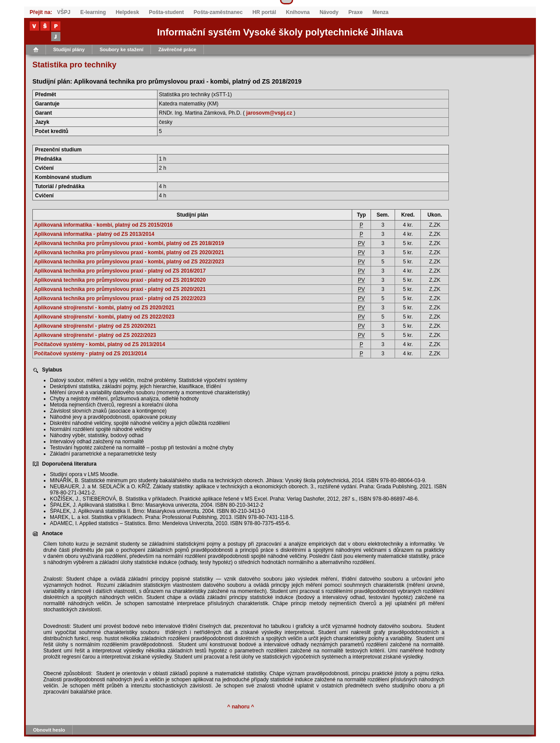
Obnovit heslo (49, 730)
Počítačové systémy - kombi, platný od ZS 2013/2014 (100, 344)
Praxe (355, 12)
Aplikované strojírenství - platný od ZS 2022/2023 (95, 335)
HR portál (264, 12)
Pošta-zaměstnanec (218, 12)
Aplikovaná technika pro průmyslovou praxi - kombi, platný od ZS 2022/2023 (129, 262)
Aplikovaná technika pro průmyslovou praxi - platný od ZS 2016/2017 (120, 271)
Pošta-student (166, 12)
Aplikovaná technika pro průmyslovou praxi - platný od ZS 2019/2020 (120, 280)
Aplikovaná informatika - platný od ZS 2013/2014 (94, 234)
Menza (380, 12)
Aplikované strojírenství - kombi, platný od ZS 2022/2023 (104, 317)
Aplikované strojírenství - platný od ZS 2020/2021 (95, 326)
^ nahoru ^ (240, 707)
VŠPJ (64, 12)
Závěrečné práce (177, 49)
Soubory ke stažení (122, 49)
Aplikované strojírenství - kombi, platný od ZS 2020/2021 (104, 308)
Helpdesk (127, 12)
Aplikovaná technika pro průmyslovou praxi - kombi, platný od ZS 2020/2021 (129, 252)
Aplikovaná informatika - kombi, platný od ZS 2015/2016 (103, 225)
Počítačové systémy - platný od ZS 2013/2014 (90, 354)
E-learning (93, 12)
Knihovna (298, 12)
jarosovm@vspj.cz (269, 113)
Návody (329, 12)
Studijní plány (69, 49)
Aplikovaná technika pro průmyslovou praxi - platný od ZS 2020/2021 (120, 289)
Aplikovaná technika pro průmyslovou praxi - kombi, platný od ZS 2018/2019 (129, 243)
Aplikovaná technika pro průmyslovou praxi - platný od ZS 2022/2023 (120, 298)
